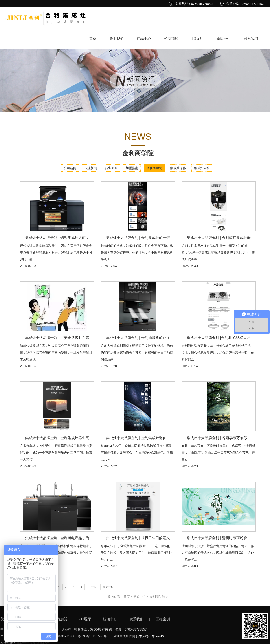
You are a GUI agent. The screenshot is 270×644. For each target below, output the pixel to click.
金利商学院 (154, 168)
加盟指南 (132, 168)
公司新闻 (70, 168)
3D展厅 (197, 39)
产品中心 (144, 39)
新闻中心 (224, 39)
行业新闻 (111, 168)
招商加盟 (171, 39)
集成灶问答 (202, 168)
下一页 (92, 587)
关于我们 (116, 39)
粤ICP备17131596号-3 (93, 636)
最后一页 (108, 587)
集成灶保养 (178, 168)
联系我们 (251, 39)
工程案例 (163, 619)
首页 (93, 39)
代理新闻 (91, 168)
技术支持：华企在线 (150, 636)
